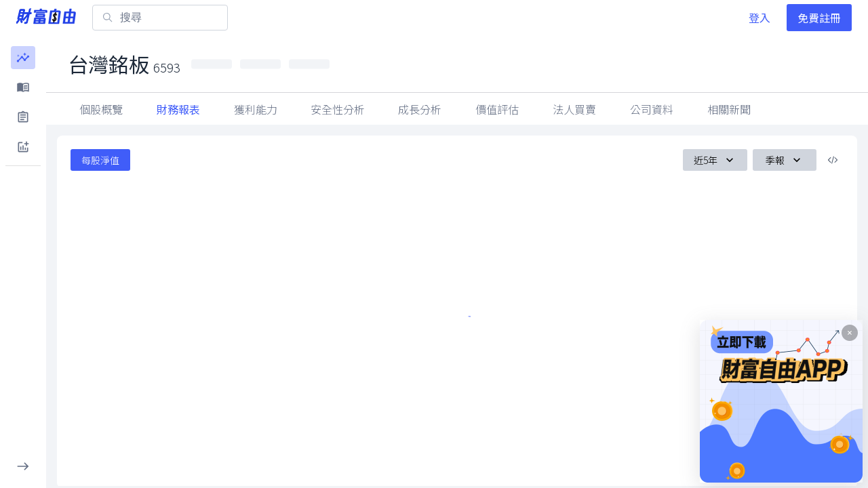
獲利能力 (256, 109)
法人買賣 (652, 109)
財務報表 (178, 109)
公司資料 (729, 109)
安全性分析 (338, 109)
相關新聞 (806, 109)
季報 (785, 160)
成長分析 (420, 109)
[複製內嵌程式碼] (833, 160)
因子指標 (574, 109)
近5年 (715, 160)
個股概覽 (101, 109)
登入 (759, 18)
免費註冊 (819, 18)
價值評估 (497, 109)
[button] (23, 58)
